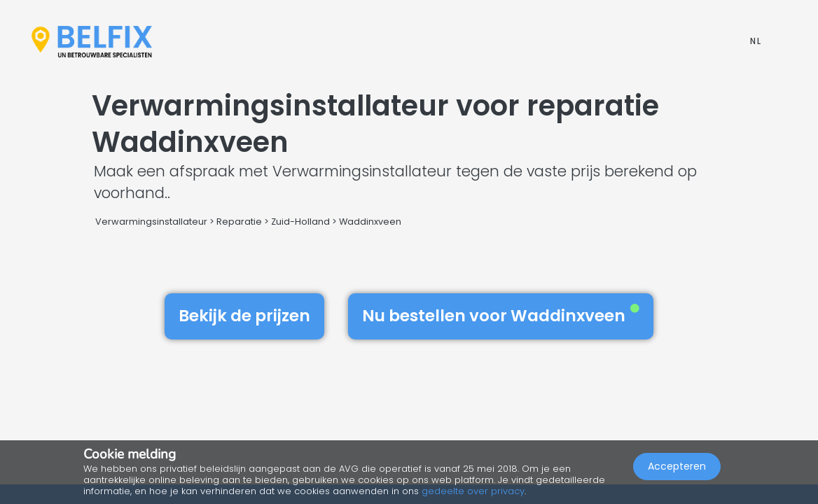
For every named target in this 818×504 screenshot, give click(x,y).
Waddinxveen (370, 222)
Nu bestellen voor (501, 316)
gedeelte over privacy (473, 491)
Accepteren (677, 466)
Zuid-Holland (300, 222)
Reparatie (239, 222)
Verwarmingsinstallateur (151, 222)
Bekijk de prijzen (244, 316)
